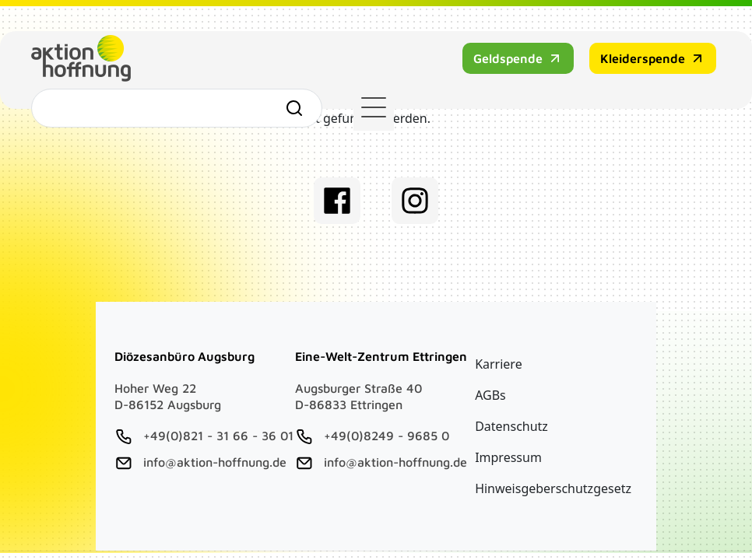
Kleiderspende (432, 70)
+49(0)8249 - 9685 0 (387, 436)
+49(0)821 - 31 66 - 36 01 (218, 436)
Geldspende (297, 70)
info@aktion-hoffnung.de (215, 462)
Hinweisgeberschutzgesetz (553, 488)
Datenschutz (511, 426)
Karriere (499, 364)
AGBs (490, 395)
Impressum (508, 457)
